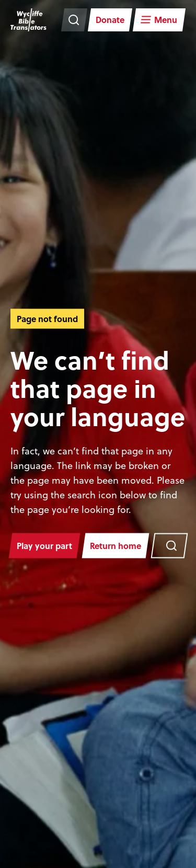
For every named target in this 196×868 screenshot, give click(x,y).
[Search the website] (74, 20)
